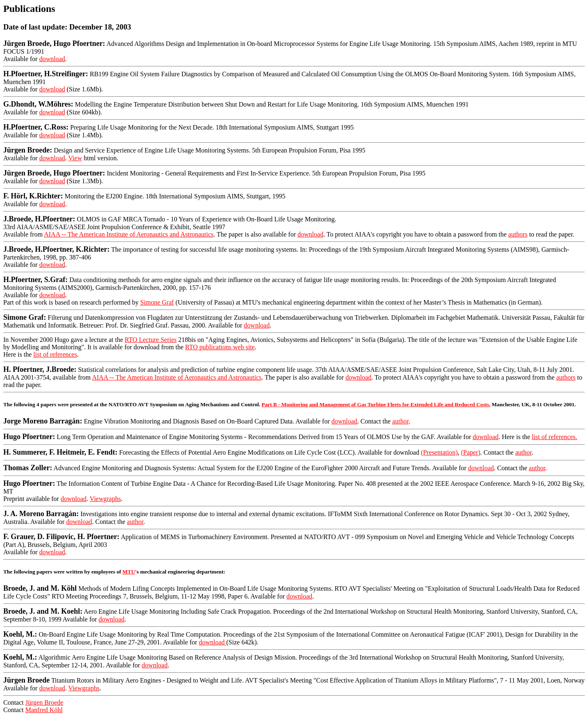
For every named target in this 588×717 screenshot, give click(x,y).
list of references (55, 354)
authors (518, 234)
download (52, 59)
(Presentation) (439, 452)
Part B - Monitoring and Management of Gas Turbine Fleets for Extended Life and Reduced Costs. (376, 404)
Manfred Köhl (44, 710)
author (400, 421)
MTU (129, 572)
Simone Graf (157, 302)
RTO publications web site (220, 347)
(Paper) (471, 452)
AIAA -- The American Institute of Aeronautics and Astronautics (129, 234)
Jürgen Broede (44, 702)
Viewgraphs (105, 499)
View (75, 158)
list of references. (555, 437)
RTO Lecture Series (151, 340)
